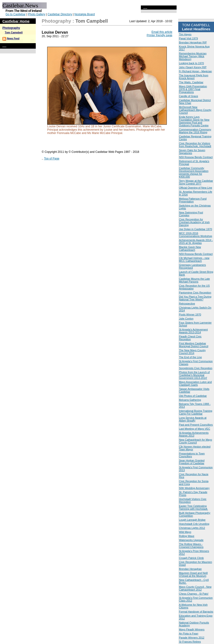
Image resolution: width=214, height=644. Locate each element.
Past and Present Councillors (196, 425)
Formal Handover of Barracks (196, 612)
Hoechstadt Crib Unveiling (194, 524)
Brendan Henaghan (190, 569)
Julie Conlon (186, 319)
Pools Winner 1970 (190, 314)
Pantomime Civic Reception (195, 293)
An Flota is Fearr (189, 634)
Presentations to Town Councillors (192, 455)
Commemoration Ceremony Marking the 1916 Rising (195, 131)
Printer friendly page (160, 35)
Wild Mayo (185, 532)
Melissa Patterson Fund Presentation (193, 200)
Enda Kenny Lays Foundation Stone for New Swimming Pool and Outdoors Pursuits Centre (194, 121)
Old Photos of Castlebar (193, 396)
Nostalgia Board (84, 14)
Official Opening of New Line (196, 188)
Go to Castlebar (15, 14)
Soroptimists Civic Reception (196, 368)
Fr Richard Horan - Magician (195, 71)
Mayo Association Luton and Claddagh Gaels (195, 383)
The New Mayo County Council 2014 (192, 352)
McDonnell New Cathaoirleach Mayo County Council (195, 110)
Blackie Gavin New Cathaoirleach (190, 248)
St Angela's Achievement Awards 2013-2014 (193, 331)
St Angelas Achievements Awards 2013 (194, 434)
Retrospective (187, 304)
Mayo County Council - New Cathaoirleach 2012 (195, 588)
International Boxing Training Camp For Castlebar (196, 412)
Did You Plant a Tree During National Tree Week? (195, 298)
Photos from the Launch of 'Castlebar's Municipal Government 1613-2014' (194, 375)
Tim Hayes (185, 34)
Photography (11, 28)
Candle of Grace (189, 96)
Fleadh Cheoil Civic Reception (190, 338)
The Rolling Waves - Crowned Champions (191, 546)
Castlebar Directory (60, 14)
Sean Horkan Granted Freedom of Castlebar (192, 462)
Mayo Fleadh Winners (192, 629)
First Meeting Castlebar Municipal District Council (194, 345)
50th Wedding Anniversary (194, 488)
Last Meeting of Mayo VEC (195, 429)
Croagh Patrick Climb (191, 558)
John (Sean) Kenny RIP (193, 67)
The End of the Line (190, 357)
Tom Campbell (14, 32)
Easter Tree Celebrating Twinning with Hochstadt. (194, 507)
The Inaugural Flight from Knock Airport (194, 77)
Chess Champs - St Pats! (194, 594)
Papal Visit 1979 (188, 38)
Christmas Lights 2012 (192, 528)
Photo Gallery (37, 14)
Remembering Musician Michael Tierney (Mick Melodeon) (193, 56)
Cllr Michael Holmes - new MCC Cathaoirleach (194, 259)
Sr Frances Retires (190, 642)
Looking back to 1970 (191, 63)
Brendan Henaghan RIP (193, 42)
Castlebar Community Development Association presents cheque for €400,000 (194, 172)
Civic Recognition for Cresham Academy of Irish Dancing (194, 222)
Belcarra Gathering (190, 400)
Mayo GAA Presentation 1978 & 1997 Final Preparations (193, 89)
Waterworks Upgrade (191, 540)
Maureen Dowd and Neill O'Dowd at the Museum (193, 574)
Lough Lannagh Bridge (192, 520)
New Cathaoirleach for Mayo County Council (196, 441)
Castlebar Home (16, 21)
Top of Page (52, 159)
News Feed (13, 39)
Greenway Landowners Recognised (192, 266)
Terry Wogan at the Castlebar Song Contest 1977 (196, 182)
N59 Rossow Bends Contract (196, 157)
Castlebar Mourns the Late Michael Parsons (194, 280)
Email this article (162, 32)
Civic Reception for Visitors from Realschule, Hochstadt (195, 145)
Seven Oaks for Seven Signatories (192, 152)
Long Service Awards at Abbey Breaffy (193, 419)
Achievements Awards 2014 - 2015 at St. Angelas (196, 242)
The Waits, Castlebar (191, 82)
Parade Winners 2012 (192, 638)
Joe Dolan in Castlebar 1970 (196, 229)
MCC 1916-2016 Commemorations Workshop (196, 235)
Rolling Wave (187, 536)
